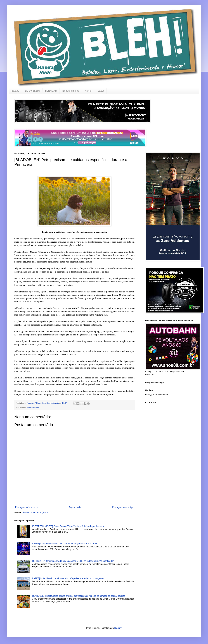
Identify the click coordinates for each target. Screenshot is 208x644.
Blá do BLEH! (32, 91)
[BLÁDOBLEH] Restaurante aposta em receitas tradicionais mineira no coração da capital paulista (78, 596)
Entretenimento (71, 91)
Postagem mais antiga (123, 507)
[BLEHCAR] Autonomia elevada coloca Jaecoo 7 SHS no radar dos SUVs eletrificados (73, 561)
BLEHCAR (51, 91)
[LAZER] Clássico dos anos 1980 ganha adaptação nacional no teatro (65, 544)
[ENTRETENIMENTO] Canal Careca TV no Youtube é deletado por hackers (68, 526)
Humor (89, 91)
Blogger (118, 628)
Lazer (101, 91)
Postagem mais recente (27, 507)
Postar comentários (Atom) (36, 512)
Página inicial (75, 507)
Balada (15, 91)
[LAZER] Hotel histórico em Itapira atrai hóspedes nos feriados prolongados (68, 578)
